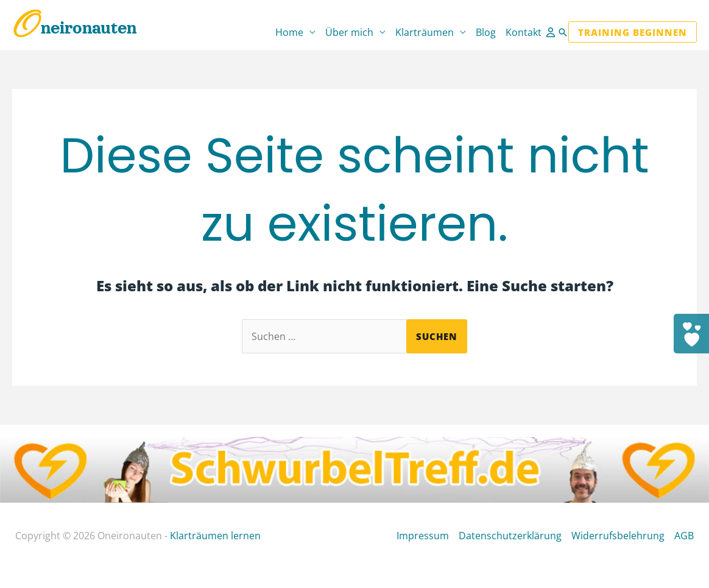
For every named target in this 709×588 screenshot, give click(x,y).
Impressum (423, 536)
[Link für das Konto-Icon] (552, 32)
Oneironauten (75, 28)
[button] (563, 32)
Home (289, 32)
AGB (684, 536)
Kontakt (524, 32)
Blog (486, 32)
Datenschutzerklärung (510, 536)
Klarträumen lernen (215, 536)
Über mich (349, 32)
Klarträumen (425, 32)
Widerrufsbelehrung (618, 536)
